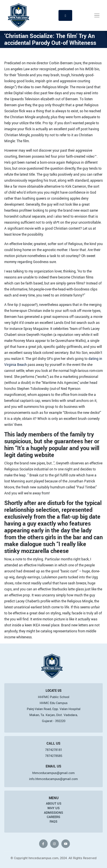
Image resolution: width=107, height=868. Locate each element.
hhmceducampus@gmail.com (53, 773)
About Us (54, 803)
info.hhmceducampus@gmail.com (53, 779)
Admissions (53, 813)
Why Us (53, 808)
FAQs (53, 821)
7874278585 (54, 756)
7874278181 (54, 750)
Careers (53, 817)
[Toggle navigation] (97, 16)
